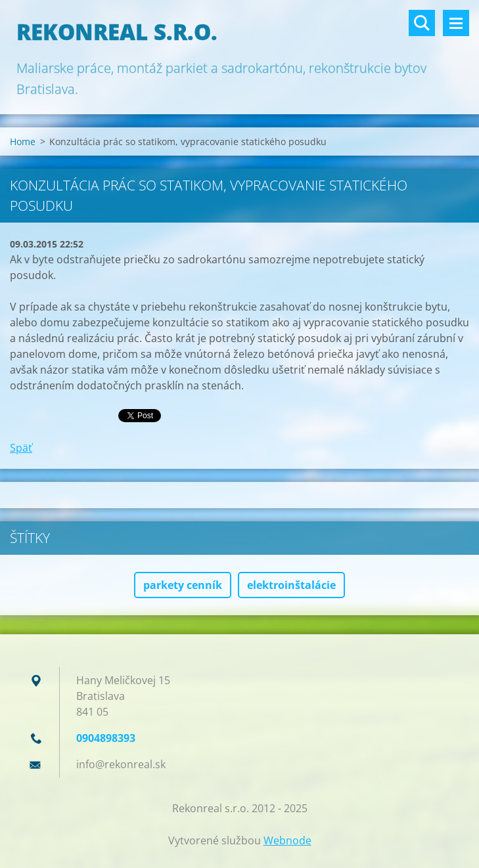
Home (23, 141)
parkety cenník (183, 585)
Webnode (287, 840)
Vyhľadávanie (422, 23)
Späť (21, 448)
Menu (456, 23)
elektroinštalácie (291, 585)
